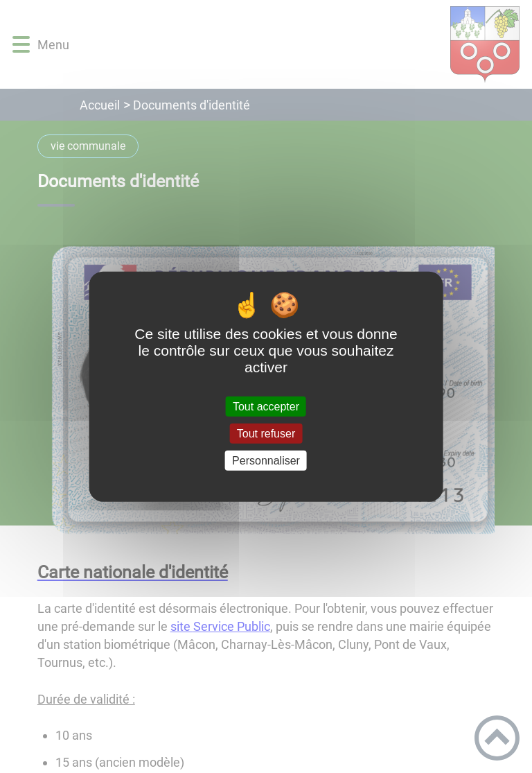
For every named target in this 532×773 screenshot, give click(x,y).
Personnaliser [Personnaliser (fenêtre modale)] (266, 461)
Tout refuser (266, 433)
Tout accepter (266, 406)
